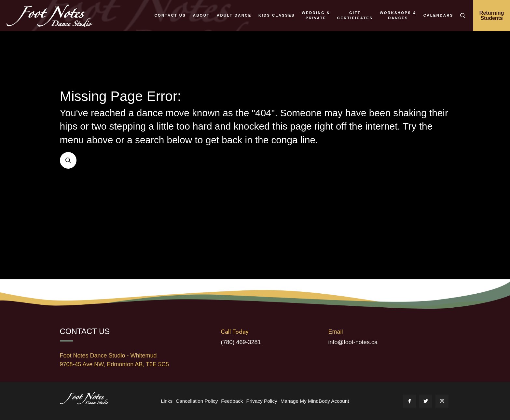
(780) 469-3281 (241, 342)
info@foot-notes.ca (353, 342)
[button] (463, 16)
